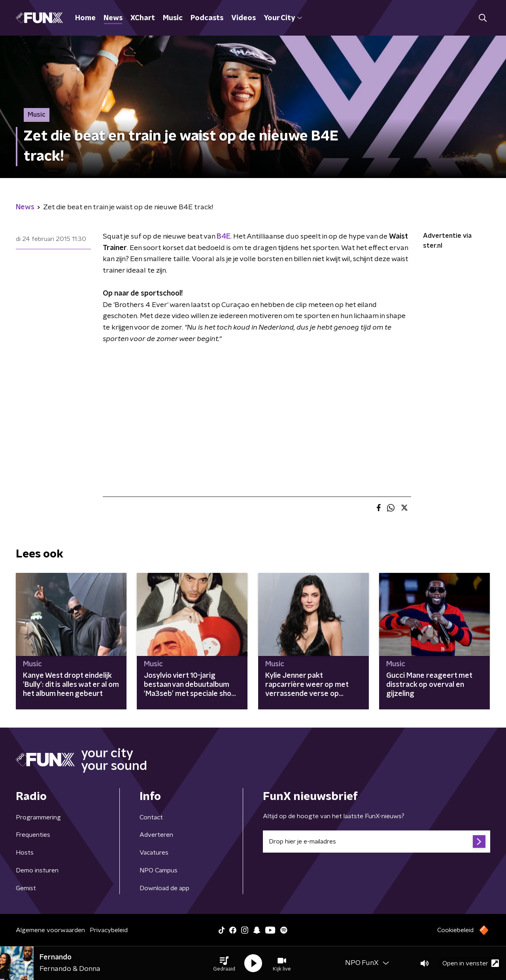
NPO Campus (159, 870)
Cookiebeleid (455, 930)
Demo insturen (37, 870)
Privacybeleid (109, 930)
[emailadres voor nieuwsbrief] (377, 842)
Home (85, 18)
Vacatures (154, 853)
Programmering (38, 817)
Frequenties (33, 835)
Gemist (26, 888)
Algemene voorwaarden (50, 930)
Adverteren (156, 835)
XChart (143, 18)
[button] (224, 963)
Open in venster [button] (471, 963)
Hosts (25, 853)
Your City (283, 18)
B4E (224, 237)
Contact (151, 817)
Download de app (164, 888)
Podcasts (207, 18)
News (113, 18)
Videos (244, 18)
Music (173, 18)
